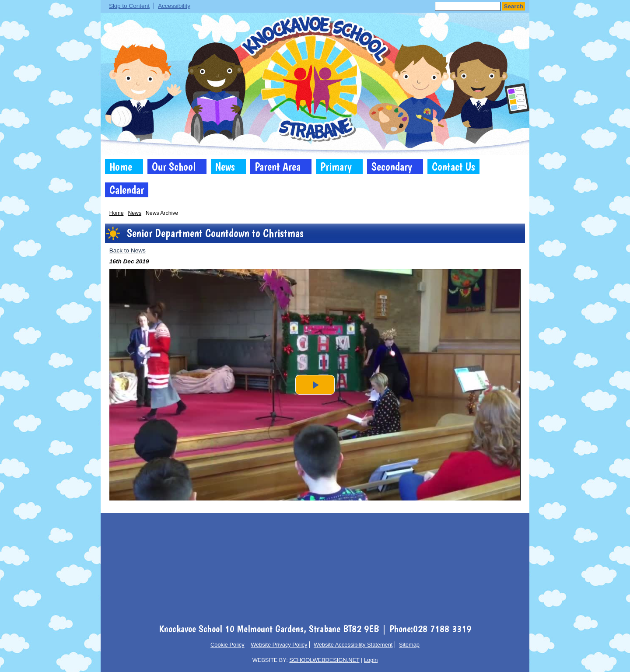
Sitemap (409, 645)
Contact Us (453, 167)
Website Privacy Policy (279, 645)
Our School (174, 167)
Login (371, 660)
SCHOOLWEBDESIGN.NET (324, 660)
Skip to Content (129, 6)
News (225, 167)
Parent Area (278, 167)
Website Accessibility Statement (353, 645)
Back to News (128, 250)
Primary (336, 167)
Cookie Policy (227, 645)
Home (121, 167)
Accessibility (174, 6)
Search (514, 6)
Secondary (392, 167)
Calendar (127, 190)
